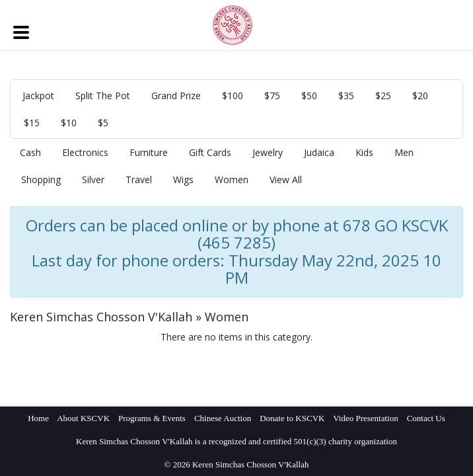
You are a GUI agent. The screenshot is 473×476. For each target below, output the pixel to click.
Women (232, 179)
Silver (93, 179)
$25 (383, 96)
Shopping (41, 179)
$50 (309, 96)
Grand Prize (176, 96)
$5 (103, 123)
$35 (346, 96)
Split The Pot (103, 96)
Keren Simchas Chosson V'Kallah (101, 317)
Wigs (183, 179)
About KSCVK (83, 418)
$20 (420, 96)
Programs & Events (152, 418)
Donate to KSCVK (292, 418)
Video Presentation (366, 418)
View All (286, 179)
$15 (32, 123)
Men (404, 152)
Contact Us (426, 418)
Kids (364, 152)
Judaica (319, 152)
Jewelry (268, 152)
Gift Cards (210, 152)
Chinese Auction (223, 418)
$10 (69, 123)
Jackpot (38, 96)
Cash (30, 152)
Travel (139, 179)
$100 (233, 96)
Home (38, 418)
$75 (272, 96)
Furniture (149, 152)
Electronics (85, 152)
